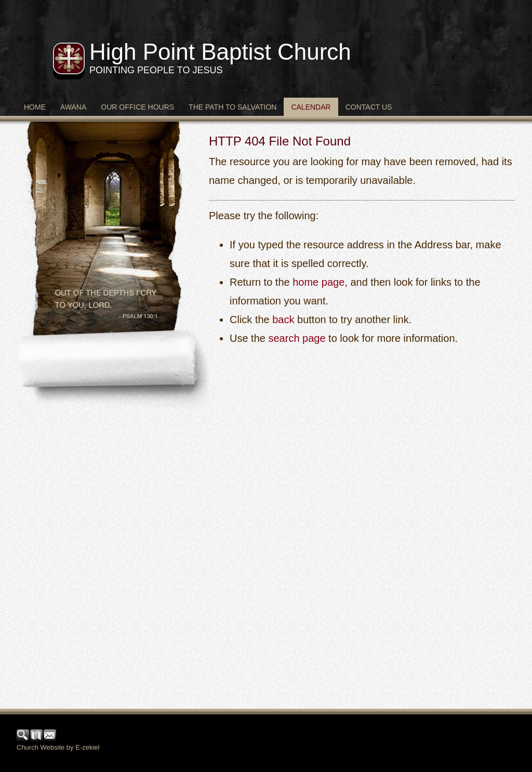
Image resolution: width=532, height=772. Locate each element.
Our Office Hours (137, 107)
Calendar (311, 107)
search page (297, 338)
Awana (73, 107)
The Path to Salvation (232, 107)
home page (318, 282)
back (283, 320)
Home (35, 107)
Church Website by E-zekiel (58, 747)
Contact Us (369, 107)
